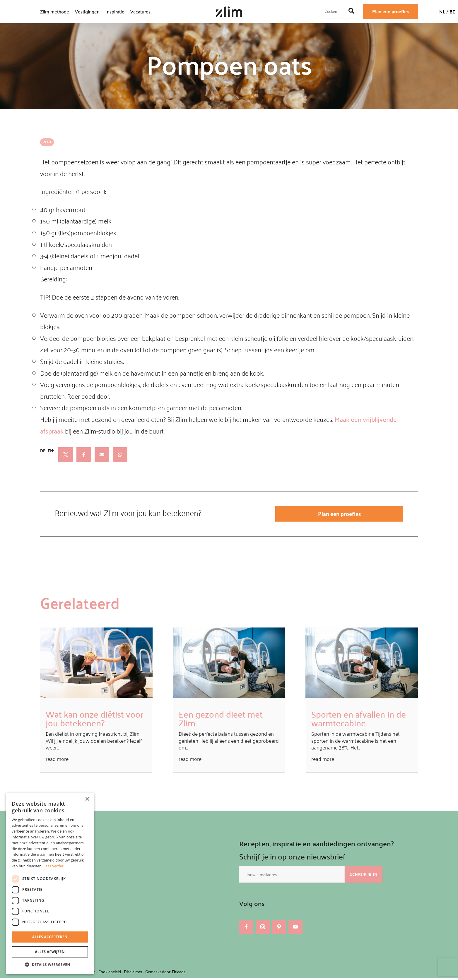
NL (442, 12)
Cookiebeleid (110, 973)
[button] (50, 965)
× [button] (87, 799)
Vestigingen (87, 12)
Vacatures (140, 12)
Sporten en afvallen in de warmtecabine (359, 720)
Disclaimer (133, 973)
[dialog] (50, 884)
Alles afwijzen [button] (50, 952)
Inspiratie (115, 12)
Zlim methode (55, 12)
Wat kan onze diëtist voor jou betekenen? (94, 720)
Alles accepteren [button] (50, 937)
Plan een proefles (391, 11)
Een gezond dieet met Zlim (221, 720)
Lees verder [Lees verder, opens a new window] (54, 866)
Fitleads (179, 973)
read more (57, 760)
